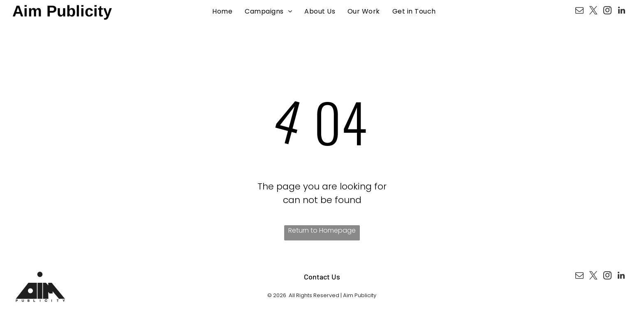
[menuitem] (222, 11)
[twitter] (593, 11)
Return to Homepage (322, 230)
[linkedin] (621, 11)
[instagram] (607, 11)
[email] (579, 11)
